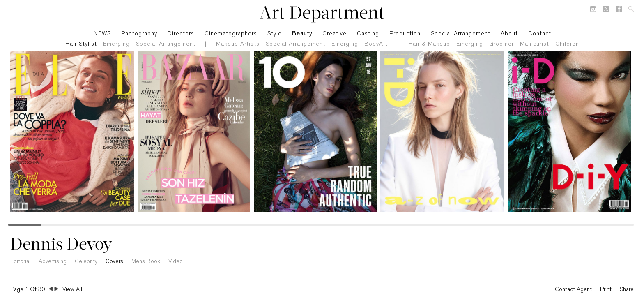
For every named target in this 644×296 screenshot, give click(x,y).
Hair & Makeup (429, 44)
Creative (335, 34)
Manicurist (535, 44)
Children (567, 44)
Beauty (302, 34)
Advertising (53, 262)
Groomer (501, 44)
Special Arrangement (166, 44)
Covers (114, 262)
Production (405, 34)
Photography (139, 34)
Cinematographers (231, 34)
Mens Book (146, 262)
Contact (540, 34)
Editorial (20, 262)
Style (275, 34)
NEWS (102, 34)
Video (176, 262)
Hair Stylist (81, 44)
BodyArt (376, 44)
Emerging (116, 44)
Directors (181, 34)
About (509, 34)
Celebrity (86, 262)
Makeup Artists (238, 44)
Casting (368, 34)
